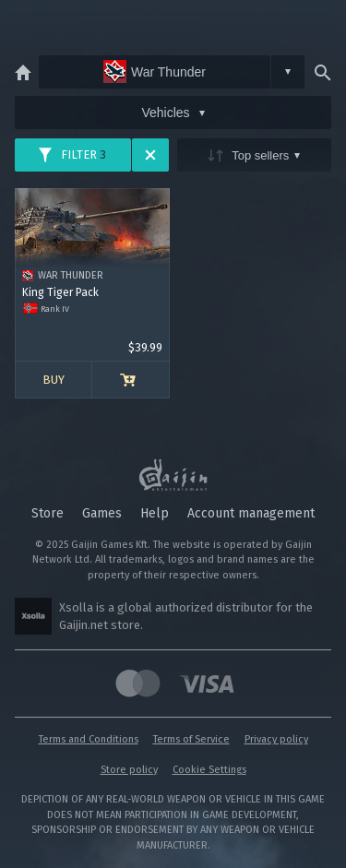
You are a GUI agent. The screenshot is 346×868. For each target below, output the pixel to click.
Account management (251, 513)
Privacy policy (276, 739)
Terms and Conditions (89, 739)
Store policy (129, 770)
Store (48, 513)
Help (155, 513)
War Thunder (155, 71)
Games (102, 513)
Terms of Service (191, 739)
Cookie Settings (209, 770)
